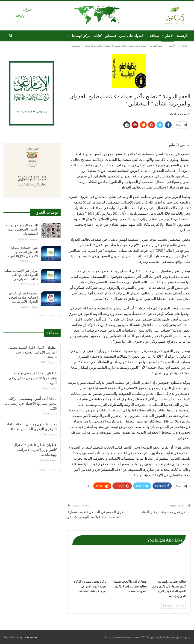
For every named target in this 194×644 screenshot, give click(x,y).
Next (167, 606)
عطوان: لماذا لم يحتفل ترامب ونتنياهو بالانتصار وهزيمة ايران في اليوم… (33, 378)
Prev (180, 606)
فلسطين (110, 36)
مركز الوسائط (81, 36)
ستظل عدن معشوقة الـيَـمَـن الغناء (166, 512)
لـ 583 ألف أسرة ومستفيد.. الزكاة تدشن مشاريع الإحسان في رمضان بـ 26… (31, 404)
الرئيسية (182, 36)
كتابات (97, 36)
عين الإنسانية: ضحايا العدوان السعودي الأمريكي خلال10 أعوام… (21, 252)
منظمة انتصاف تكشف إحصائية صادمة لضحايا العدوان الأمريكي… (23, 298)
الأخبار (169, 36)
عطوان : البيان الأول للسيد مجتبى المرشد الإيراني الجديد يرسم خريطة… (32, 352)
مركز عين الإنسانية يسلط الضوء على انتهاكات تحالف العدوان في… (21, 275)
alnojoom (31, 637)
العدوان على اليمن (131, 36)
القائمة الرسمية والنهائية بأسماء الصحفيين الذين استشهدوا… (22, 229)
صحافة (154, 36)
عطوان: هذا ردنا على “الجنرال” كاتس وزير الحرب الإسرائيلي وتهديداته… (34, 450)
